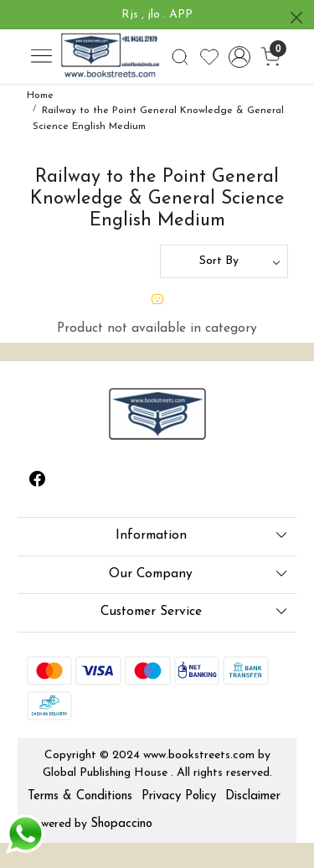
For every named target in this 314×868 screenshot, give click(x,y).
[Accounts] (240, 57)
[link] (180, 57)
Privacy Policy (179, 796)
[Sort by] (224, 261)
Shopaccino (121, 824)
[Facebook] (38, 482)
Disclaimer (253, 796)
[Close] (296, 18)
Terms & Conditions (80, 796)
